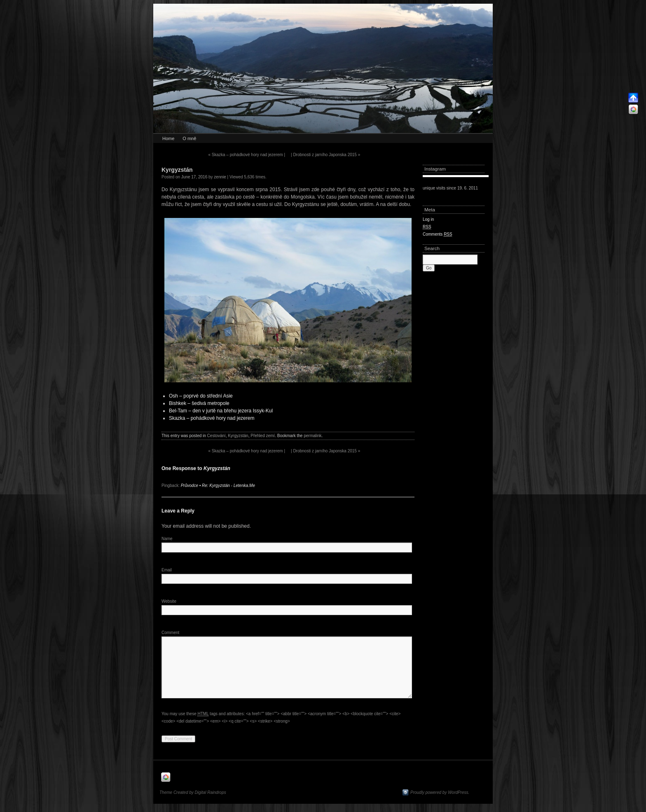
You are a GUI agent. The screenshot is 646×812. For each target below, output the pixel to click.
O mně (189, 138)
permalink (312, 436)
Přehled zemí (263, 436)
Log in (428, 219)
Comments (438, 234)
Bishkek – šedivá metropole (199, 403)
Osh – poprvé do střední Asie (201, 396)
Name (167, 539)
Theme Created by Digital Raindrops (193, 792)
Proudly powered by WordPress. (440, 792)
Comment (170, 633)
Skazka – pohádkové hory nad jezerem (212, 418)
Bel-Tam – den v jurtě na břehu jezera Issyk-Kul (221, 411)
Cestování (217, 436)
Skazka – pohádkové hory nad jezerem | (247, 155)
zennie (220, 177)
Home (168, 138)
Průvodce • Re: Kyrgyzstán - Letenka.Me (218, 486)
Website (169, 601)
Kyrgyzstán (238, 436)
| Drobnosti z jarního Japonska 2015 (325, 155)
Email (167, 570)
